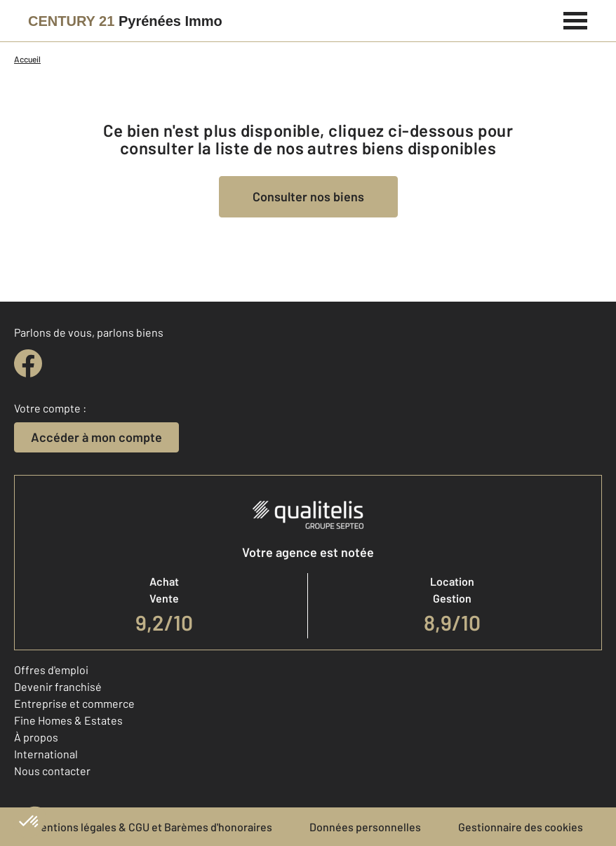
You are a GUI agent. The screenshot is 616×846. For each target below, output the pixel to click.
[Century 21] (125, 21)
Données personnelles (365, 827)
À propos (36, 737)
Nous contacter (52, 771)
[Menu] (576, 19)
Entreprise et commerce (74, 703)
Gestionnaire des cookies (521, 827)
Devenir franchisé (58, 686)
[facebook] (28, 363)
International (46, 754)
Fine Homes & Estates (68, 720)
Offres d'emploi (51, 670)
